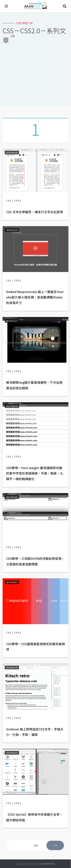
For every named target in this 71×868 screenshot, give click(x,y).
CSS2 (18, 201)
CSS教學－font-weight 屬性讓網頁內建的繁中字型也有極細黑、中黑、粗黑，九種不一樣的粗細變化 (35, 473)
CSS (9, 201)
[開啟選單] (7, 6)
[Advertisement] (35, 73)
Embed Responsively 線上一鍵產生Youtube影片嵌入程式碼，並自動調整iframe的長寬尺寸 (35, 297)
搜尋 (64, 6)
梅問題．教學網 (35, 6)
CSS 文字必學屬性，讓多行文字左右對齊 (35, 212)
